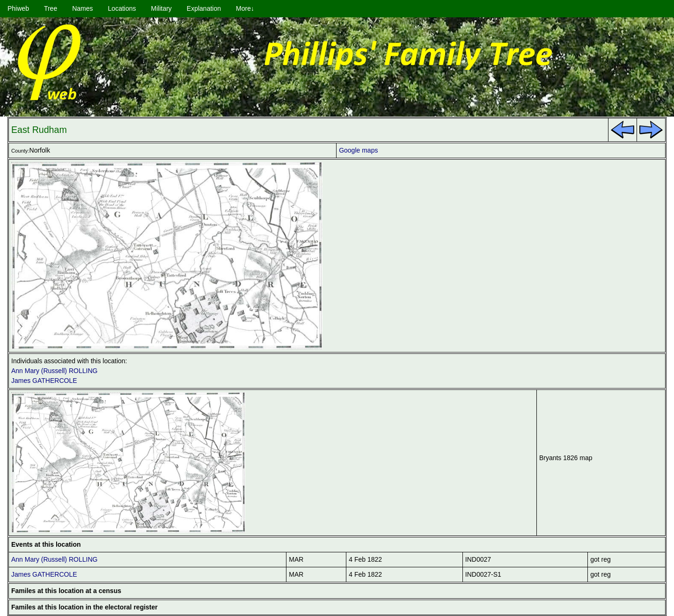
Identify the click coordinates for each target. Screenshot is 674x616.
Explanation (204, 8)
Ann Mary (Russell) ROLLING (54, 371)
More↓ (245, 8)
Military (161, 8)
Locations (122, 8)
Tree (51, 8)
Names (82, 8)
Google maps (358, 150)
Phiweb (18, 8)
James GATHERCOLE (44, 381)
